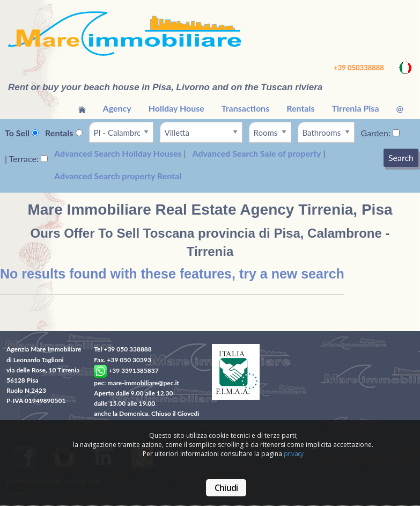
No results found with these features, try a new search (172, 274)
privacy (294, 454)
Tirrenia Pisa (355, 108)
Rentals (300, 108)
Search (401, 157)
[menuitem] (82, 109)
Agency (117, 108)
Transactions (245, 108)
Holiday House (176, 108)
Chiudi (226, 488)
